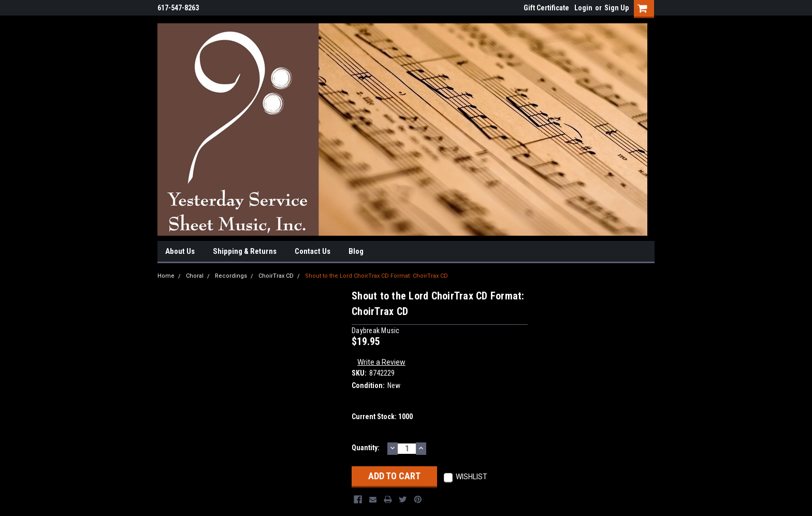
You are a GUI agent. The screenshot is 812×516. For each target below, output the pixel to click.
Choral (195, 276)
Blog (356, 251)
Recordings (231, 276)
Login (583, 8)
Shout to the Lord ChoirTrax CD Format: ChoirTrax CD (376, 276)
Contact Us (313, 251)
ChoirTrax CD (276, 276)
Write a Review (381, 362)
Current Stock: (382, 417)
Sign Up (617, 8)
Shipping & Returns (245, 251)
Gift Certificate (546, 8)
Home (166, 276)
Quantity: (366, 448)
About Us (180, 251)
